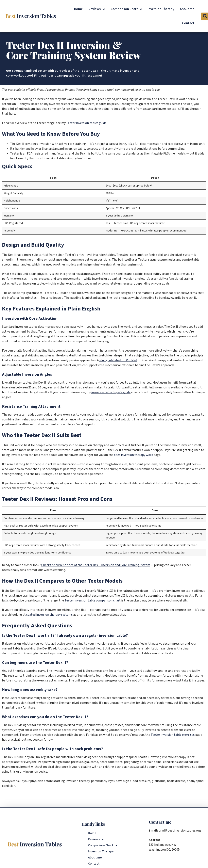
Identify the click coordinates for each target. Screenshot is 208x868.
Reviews (97, 9)
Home (78, 9)
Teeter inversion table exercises (173, 735)
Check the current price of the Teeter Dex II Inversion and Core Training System (96, 565)
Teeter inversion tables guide (86, 123)
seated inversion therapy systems (49, 615)
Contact (188, 23)
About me (187, 9)
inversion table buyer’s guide (111, 392)
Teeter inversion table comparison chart (93, 600)
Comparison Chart (126, 9)
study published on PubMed (118, 360)
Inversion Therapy (161, 9)
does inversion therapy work (133, 455)
